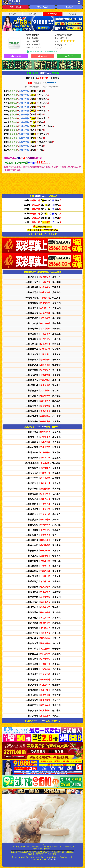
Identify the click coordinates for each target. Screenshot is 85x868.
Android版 (16, 57)
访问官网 (69, 57)
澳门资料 (16, 7)
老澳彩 (69, 7)
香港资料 (43, 7)
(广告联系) (52, 860)
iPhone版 (42, 57)
